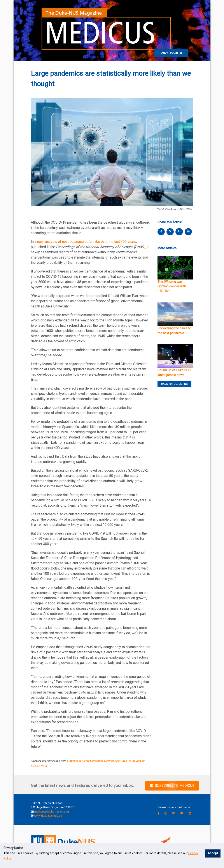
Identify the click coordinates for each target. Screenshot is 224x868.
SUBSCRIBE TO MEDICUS (172, 786)
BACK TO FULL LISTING (174, 384)
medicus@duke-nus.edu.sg (52, 812)
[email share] (188, 232)
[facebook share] (161, 232)
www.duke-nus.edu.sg (48, 816)
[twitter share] (170, 232)
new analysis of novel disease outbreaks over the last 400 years (87, 242)
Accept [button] (213, 853)
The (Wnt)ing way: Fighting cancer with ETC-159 (172, 286)
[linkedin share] (179, 232)
